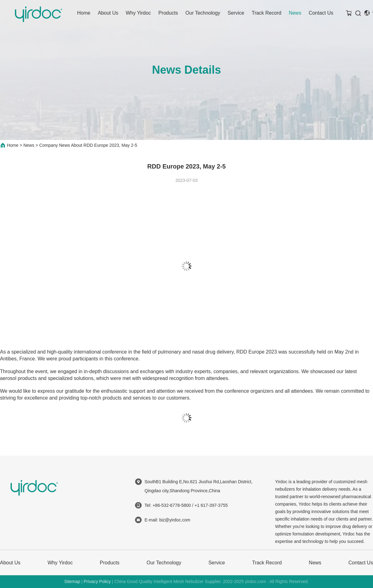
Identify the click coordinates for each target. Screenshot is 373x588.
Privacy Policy (97, 581)
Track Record (267, 13)
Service (236, 13)
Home (84, 13)
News (295, 13)
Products (168, 13)
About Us (108, 13)
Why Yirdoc (138, 13)
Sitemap (72, 581)
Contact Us (321, 13)
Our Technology (203, 13)
